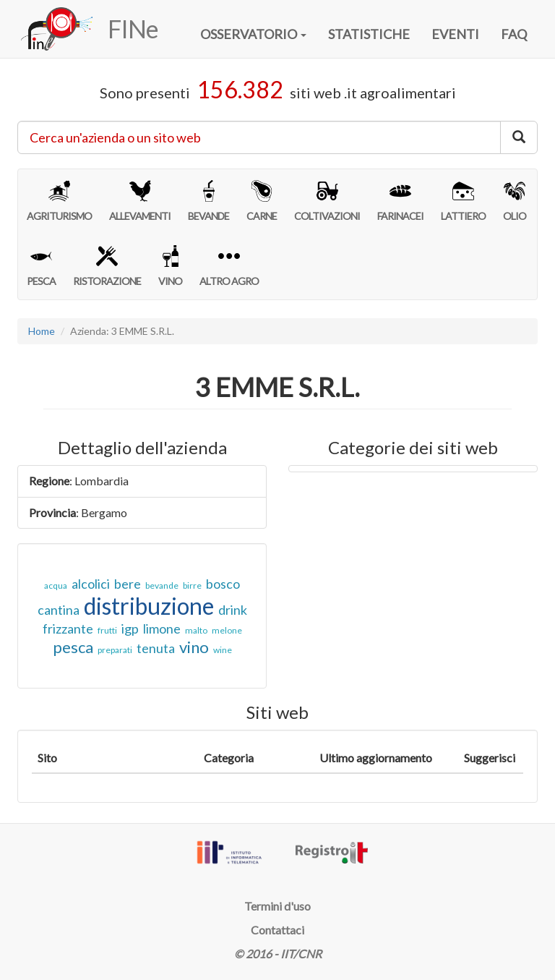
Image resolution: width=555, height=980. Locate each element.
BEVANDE (208, 201)
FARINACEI (400, 201)
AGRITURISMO (59, 201)
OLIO (515, 201)
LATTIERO (463, 201)
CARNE (262, 201)
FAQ (514, 34)
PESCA (41, 266)
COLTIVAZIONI (327, 201)
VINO (170, 266)
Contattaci (277, 930)
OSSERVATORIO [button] (253, 34)
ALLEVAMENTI (140, 201)
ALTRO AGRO (229, 266)
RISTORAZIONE (107, 266)
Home (42, 331)
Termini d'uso (277, 906)
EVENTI (455, 34)
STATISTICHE (369, 34)
